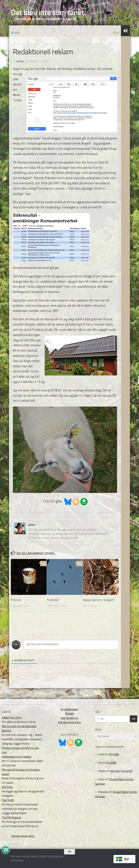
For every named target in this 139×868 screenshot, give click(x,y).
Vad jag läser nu (69, 718)
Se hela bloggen (69, 709)
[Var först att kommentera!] (71, 645)
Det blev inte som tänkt (48, 12)
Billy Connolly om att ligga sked (19, 726)
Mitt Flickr (7, 787)
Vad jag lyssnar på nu (23, 836)
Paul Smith (8, 800)
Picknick (16, 600)
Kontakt (69, 714)
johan (20, 61)
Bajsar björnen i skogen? (99, 600)
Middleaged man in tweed (16, 757)
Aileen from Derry (12, 718)
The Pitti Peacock (11, 817)
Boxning (6, 731)
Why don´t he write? (122, 771)
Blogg (15, 33)
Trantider (53, 600)
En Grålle (114, 754)
